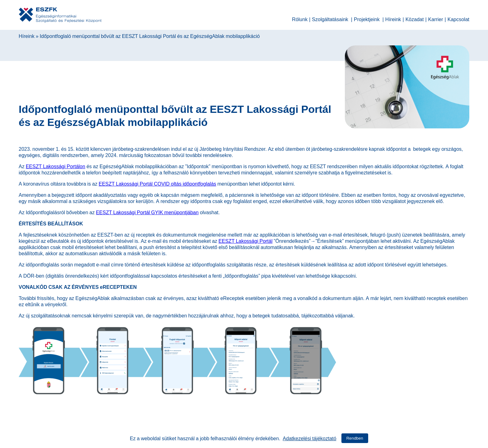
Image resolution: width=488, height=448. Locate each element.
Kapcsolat (458, 19)
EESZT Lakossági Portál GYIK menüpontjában (147, 212)
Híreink (393, 19)
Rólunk (300, 19)
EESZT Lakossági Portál (245, 240)
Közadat (415, 19)
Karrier (436, 19)
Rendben (355, 438)
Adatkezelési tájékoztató (310, 438)
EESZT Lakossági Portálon (56, 166)
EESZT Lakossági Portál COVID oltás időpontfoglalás (157, 183)
